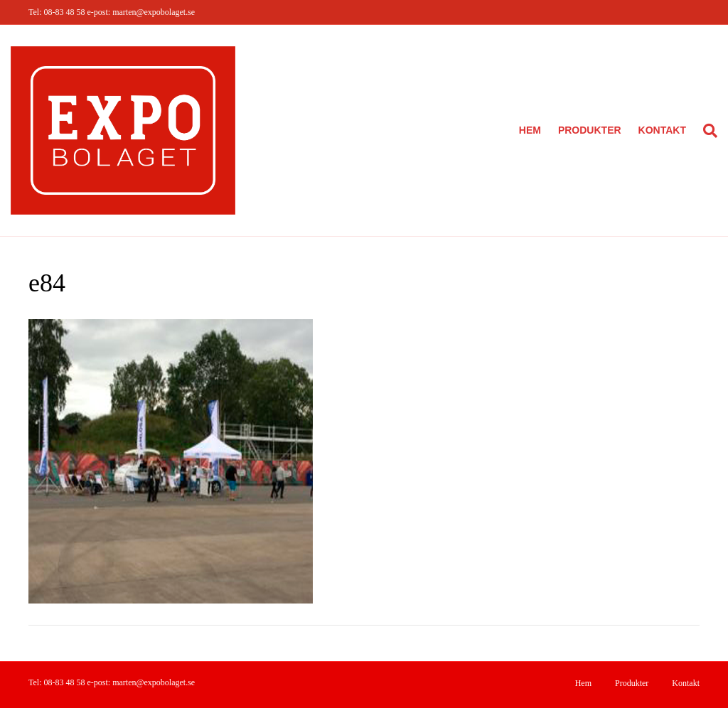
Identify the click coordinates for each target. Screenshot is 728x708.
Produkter (590, 130)
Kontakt (662, 130)
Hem (530, 130)
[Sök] (706, 131)
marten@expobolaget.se (154, 12)
